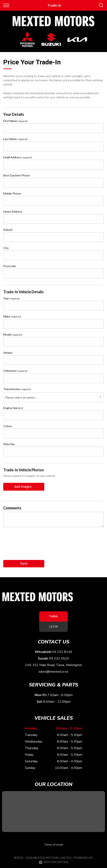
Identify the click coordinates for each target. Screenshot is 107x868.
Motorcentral (54, 862)
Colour (8, 426)
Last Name (15, 139)
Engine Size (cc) (13, 408)
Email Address (18, 157)
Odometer (15, 371)
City (6, 248)
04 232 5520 (59, 658)
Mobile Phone (12, 193)
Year (11, 298)
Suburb (8, 230)
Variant (8, 353)
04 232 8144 (62, 652)
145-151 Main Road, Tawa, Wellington (53, 665)
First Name (15, 121)
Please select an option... (21, 397)
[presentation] (34, 545)
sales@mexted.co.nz (53, 672)
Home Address (13, 211)
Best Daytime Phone (17, 175)
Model (13, 334)
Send (24, 564)
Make (12, 316)
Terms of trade (54, 844)
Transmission (17, 389)
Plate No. (9, 444)
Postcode (10, 266)
